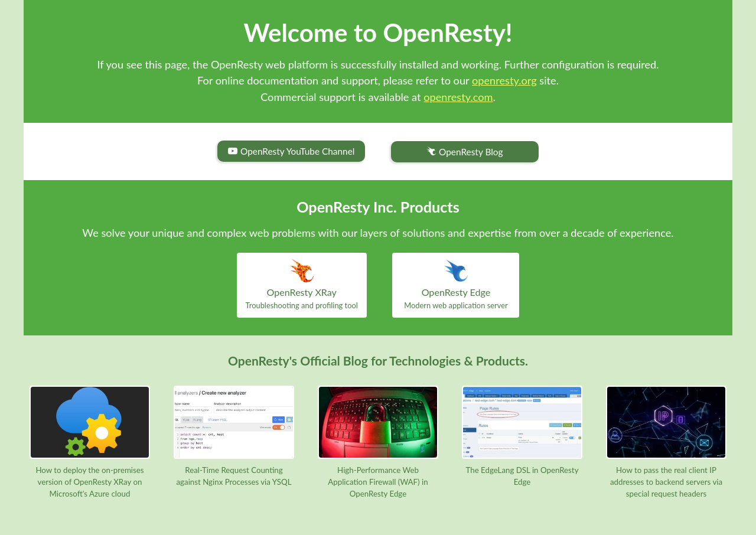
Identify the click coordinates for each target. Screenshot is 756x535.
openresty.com (458, 97)
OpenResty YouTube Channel (291, 151)
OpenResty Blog (465, 152)
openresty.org (504, 80)
